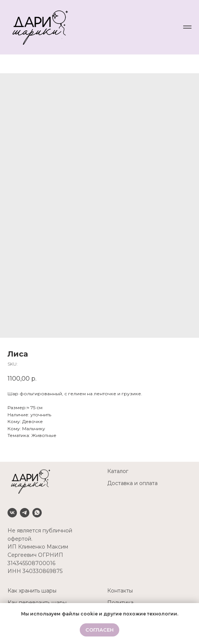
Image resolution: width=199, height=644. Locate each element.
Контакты (120, 591)
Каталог (118, 471)
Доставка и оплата (132, 483)
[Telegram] (25, 513)
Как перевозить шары (37, 603)
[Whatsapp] (37, 513)
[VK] (12, 513)
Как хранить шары (32, 591)
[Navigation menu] (187, 27)
